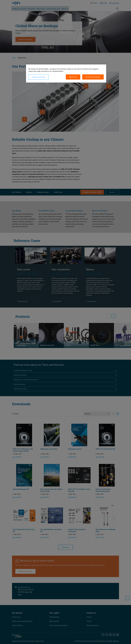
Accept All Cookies (93, 77)
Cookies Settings (39, 77)
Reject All (73, 77)
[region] (66, 73)
